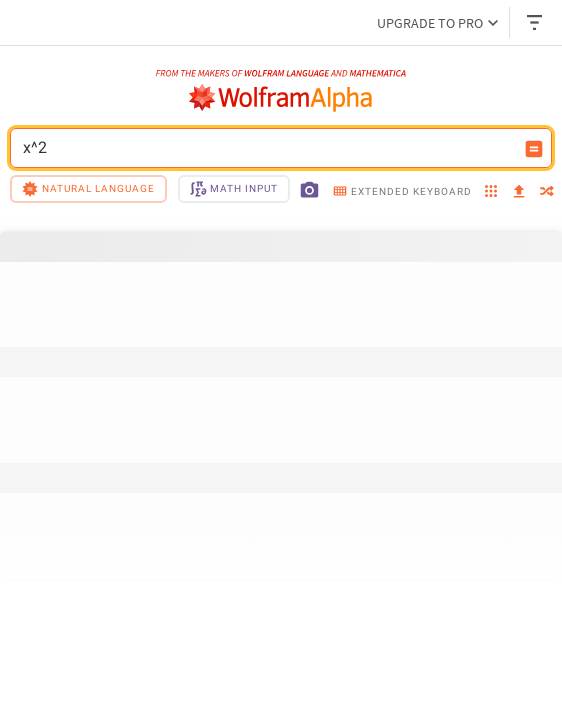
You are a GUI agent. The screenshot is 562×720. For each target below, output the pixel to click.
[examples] (491, 192)
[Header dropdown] (536, 22)
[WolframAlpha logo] (281, 98)
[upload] (519, 192)
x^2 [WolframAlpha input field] (268, 148)
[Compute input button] (534, 149)
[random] (547, 192)
